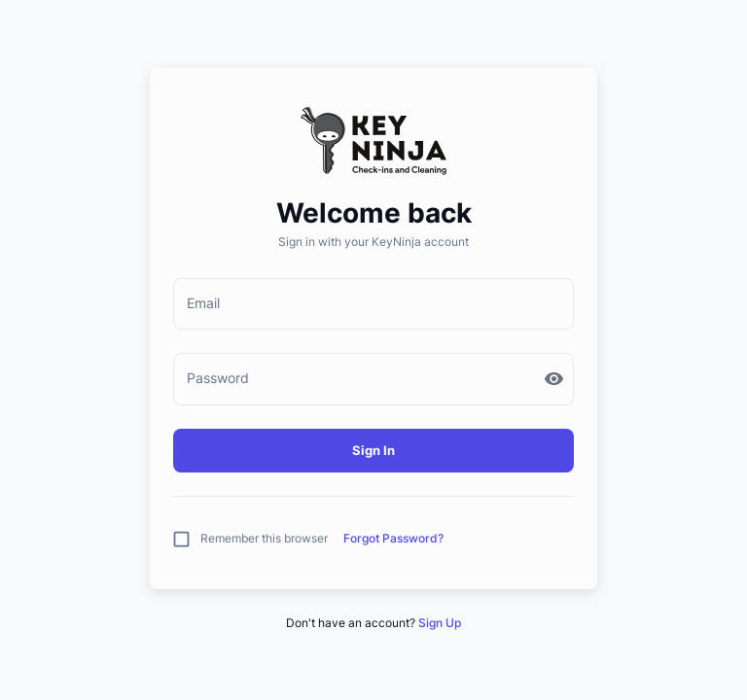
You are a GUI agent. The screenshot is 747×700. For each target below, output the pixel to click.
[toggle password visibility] (554, 379)
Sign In (373, 450)
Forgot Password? (393, 538)
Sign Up (440, 623)
